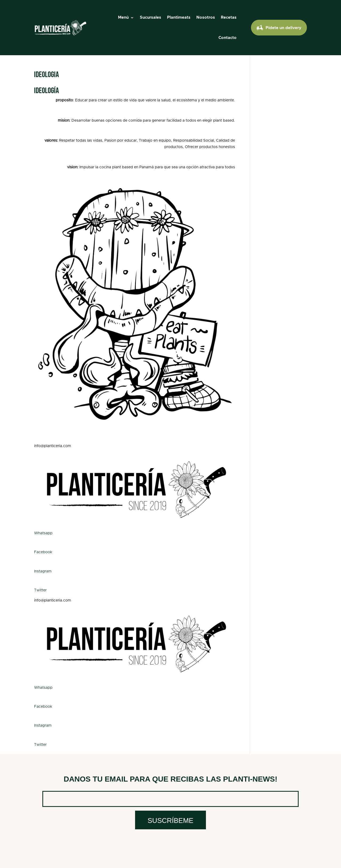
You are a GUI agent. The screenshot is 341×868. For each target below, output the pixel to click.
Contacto (228, 38)
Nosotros (206, 17)
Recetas (229, 17)
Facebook (43, 552)
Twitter (40, 590)
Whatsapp (43, 533)
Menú (123, 17)
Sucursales (151, 17)
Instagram (43, 571)
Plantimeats (179, 17)
